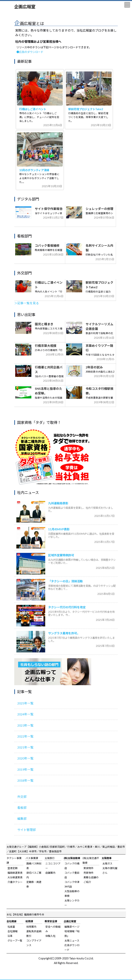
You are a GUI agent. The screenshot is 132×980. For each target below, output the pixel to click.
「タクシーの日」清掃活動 (65, 581)
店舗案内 (50, 873)
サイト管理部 (27, 830)
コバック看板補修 (47, 246)
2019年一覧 (25, 769)
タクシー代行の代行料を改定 (67, 607)
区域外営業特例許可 (61, 555)
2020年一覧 (25, 758)
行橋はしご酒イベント (33, 109)
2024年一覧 (25, 714)
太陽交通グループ (16, 847)
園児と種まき (44, 324)
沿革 (10, 936)
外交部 (22, 797)
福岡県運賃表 (15, 873)
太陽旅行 (50, 858)
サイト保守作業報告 (49, 209)
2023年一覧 (25, 725)
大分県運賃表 (15, 877)
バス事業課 (32, 858)
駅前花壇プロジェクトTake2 (86, 109)
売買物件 (89, 873)
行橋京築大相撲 (46, 346)
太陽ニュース (72, 941)
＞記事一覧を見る (27, 303)
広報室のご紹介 (53, 672)
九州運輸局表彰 (58, 503)
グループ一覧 (15, 941)
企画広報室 (25, 7)
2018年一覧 (25, 780)
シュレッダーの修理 (99, 209)
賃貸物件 (89, 868)
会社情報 (13, 931)
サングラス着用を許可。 (64, 633)
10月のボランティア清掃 (34, 170)
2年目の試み (94, 367)
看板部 (22, 808)
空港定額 (13, 868)
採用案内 (31, 927)
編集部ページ (72, 927)
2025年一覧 (25, 703)
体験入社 (50, 936)
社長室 (11, 927)
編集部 (22, 819)
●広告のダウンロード (30, 52)
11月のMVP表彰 (59, 529)
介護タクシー (15, 882)
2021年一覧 (25, 747)
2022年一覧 (25, 736)
